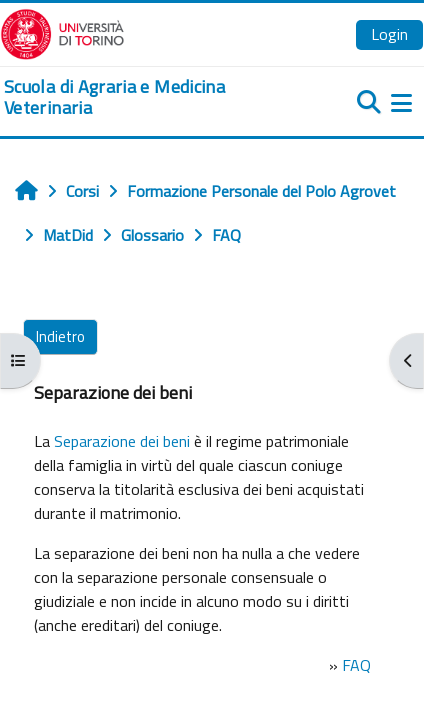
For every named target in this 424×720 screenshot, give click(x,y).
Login (389, 34)
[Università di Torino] (62, 32)
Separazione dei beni (122, 441)
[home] (141, 97)
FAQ (356, 665)
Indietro (60, 336)
